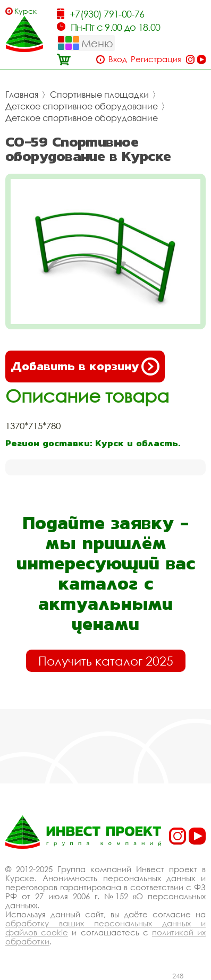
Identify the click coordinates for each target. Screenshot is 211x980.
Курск (26, 11)
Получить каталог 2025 (106, 661)
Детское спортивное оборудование (82, 106)
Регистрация (156, 59)
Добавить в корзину (85, 367)
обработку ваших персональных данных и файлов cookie (105, 928)
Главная (22, 95)
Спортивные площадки (99, 95)
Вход (118, 59)
